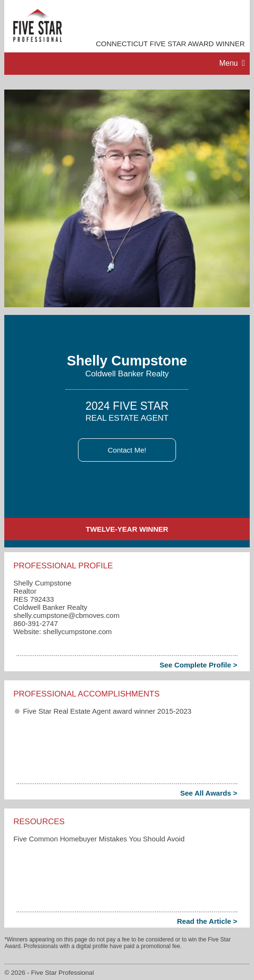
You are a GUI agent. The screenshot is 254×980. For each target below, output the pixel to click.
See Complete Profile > (199, 665)
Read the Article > (207, 921)
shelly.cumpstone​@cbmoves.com (66, 615)
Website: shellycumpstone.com (63, 631)
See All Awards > (209, 793)
